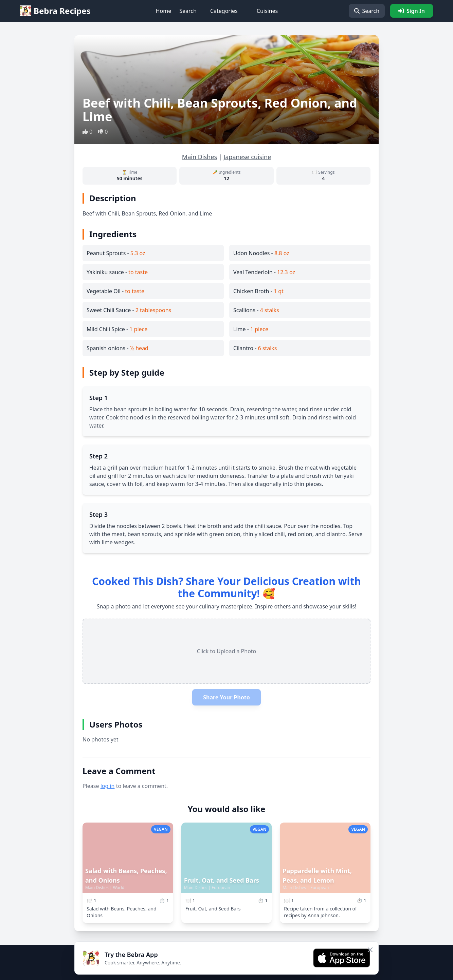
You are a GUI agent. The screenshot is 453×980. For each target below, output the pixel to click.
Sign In (412, 11)
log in (108, 786)
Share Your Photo (227, 697)
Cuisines (267, 11)
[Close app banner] (370, 950)
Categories (224, 11)
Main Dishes (200, 157)
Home (164, 11)
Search (188, 11)
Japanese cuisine (247, 157)
